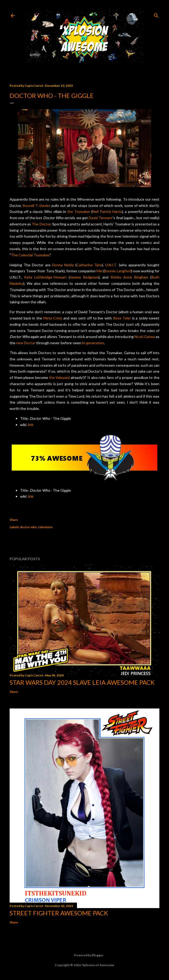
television (45, 527)
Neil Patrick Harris (107, 211)
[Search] (156, 14)
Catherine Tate (89, 265)
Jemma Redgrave (84, 277)
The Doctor (41, 224)
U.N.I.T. (111, 265)
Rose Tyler (122, 318)
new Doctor (26, 343)
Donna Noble (63, 265)
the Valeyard (60, 377)
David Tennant (101, 218)
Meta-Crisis (53, 318)
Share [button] (14, 520)
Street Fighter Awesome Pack (59, 913)
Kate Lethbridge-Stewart (45, 277)
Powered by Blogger (85, 955)
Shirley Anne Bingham (129, 277)
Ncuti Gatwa (145, 337)
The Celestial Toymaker (30, 255)
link (31, 425)
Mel (99, 271)
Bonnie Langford (118, 271)
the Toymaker (79, 211)
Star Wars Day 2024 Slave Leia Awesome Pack (82, 682)
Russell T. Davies (37, 205)
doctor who (28, 527)
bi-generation (93, 343)
